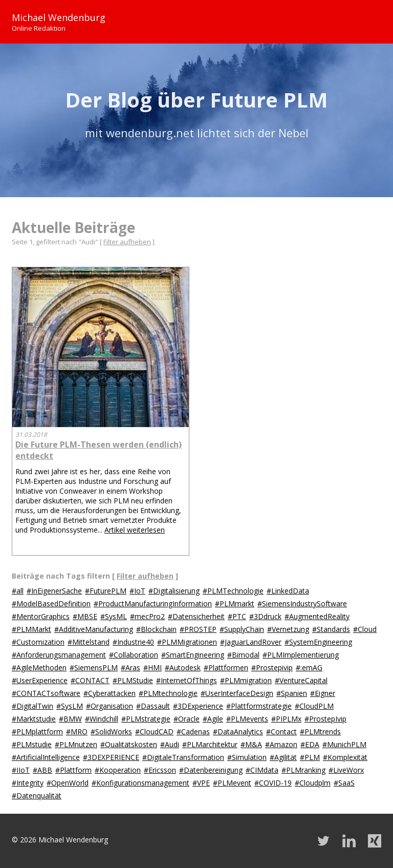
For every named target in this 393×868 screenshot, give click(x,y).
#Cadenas (193, 732)
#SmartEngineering (193, 655)
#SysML (114, 616)
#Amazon (281, 744)
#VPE (201, 783)
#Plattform (73, 770)
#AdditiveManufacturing (94, 629)
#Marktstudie (34, 719)
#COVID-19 (273, 783)
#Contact (281, 732)
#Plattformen (226, 668)
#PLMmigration (246, 680)
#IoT (137, 591)
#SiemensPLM (94, 668)
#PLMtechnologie (168, 693)
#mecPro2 (147, 616)
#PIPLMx (286, 719)
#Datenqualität (37, 796)
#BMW (70, 719)
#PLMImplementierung (301, 655)
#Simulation (247, 757)
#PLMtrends (320, 732)
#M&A (251, 744)
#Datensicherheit (196, 616)
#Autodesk (183, 668)
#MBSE (85, 616)
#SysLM (70, 706)
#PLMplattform (37, 732)
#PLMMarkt (31, 629)
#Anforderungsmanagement (59, 655)
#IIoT (21, 770)
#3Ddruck (265, 616)
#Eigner (323, 693)
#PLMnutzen (76, 744)
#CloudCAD (154, 732)
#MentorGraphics (41, 616)
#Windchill (102, 719)
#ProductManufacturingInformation (153, 604)
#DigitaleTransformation (183, 757)
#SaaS (344, 783)
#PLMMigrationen (187, 642)
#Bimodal (243, 655)
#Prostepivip (272, 668)
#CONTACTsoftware (46, 693)
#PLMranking (303, 770)
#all (18, 591)
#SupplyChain (242, 629)
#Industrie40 (133, 642)
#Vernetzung (288, 629)
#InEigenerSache (54, 591)
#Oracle (187, 719)
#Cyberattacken (110, 693)
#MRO (77, 732)
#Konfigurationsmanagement (140, 783)
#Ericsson (160, 770)
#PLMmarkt (235, 604)
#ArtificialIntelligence (46, 757)
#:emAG (309, 668)
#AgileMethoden (39, 668)
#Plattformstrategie (259, 706)
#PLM (310, 757)
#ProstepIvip (325, 719)
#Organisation (110, 706)
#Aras (130, 668)
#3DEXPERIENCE (111, 757)
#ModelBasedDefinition (51, 604)
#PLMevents (247, 719)
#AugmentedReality (317, 616)
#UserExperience (40, 680)
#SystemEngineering (318, 642)
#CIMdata (262, 770)
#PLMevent (232, 783)
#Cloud (365, 629)
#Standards (331, 629)
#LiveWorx (346, 770)
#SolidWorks (111, 732)
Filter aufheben (127, 242)
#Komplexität (345, 757)
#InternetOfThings (187, 680)
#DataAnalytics (238, 732)
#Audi (170, 744)
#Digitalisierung (174, 591)
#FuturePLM (106, 591)
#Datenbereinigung (211, 770)
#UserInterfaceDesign (237, 693)
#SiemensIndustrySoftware (302, 604)
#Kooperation (118, 770)
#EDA (310, 744)
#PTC (237, 616)
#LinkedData (288, 591)
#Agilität (283, 757)
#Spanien (292, 693)
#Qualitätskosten (129, 744)
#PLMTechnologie (233, 591)
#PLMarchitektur (210, 744)
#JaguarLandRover (251, 642)
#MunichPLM (344, 744)
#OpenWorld (68, 783)
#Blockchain (156, 629)
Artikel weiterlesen (135, 530)
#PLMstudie (32, 744)
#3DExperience (198, 706)
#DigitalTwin (32, 706)
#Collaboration (134, 655)
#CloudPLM (314, 706)
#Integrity (28, 783)
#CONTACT (90, 680)
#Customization (38, 642)
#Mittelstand (89, 642)
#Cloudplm (313, 783)
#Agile (213, 719)
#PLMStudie (133, 680)
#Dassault (153, 706)
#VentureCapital (301, 680)
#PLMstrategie (146, 719)
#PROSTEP (198, 629)
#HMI (152, 668)
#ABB (42, 770)
